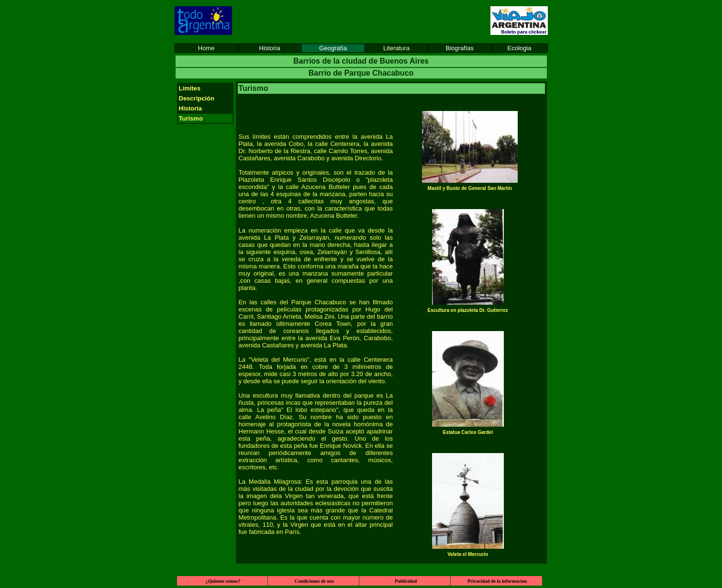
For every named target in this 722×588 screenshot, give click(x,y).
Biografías (460, 48)
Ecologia (520, 48)
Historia (270, 48)
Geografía (333, 48)
